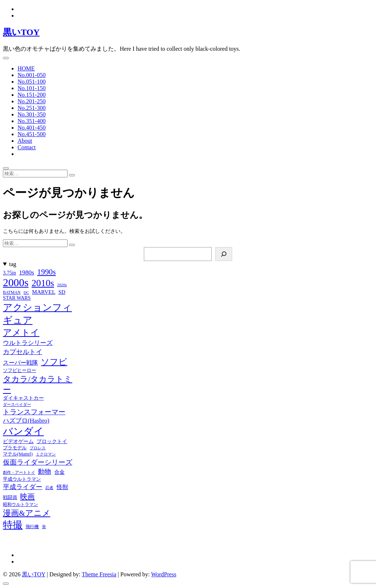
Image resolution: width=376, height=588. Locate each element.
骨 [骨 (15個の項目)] (44, 527)
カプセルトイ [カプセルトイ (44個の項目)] (23, 352)
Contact (27, 147)
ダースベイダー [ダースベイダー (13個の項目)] (17, 405)
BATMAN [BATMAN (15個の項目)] (12, 292)
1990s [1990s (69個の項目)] (47, 272)
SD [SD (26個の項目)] (62, 292)
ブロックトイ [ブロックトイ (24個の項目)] (52, 441)
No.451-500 (32, 134)
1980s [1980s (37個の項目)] (26, 272)
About (25, 141)
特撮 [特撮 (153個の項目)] (13, 525)
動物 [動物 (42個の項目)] (45, 472)
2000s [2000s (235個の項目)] (16, 283)
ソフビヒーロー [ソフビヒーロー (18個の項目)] (20, 370)
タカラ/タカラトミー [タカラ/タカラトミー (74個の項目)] (38, 385)
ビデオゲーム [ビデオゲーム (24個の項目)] (18, 441)
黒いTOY (21, 32)
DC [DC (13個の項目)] (26, 293)
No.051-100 (32, 82)
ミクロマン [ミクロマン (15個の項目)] (46, 454)
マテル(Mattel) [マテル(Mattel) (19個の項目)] (18, 454)
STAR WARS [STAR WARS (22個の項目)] (17, 298)
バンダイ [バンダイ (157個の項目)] (23, 431)
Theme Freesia (99, 574)
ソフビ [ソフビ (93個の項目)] (54, 362)
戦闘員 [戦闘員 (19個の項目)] (10, 497)
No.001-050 (32, 75)
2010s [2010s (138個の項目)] (43, 283)
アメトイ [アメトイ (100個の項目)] (21, 333)
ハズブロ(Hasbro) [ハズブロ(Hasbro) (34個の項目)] (26, 421)
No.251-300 (32, 108)
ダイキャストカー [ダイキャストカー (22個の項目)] (23, 398)
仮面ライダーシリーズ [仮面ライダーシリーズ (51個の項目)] (38, 462)
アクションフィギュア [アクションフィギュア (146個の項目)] (37, 314)
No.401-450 (32, 128)
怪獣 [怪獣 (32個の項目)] (62, 487)
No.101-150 (32, 88)
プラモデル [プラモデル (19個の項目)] (15, 448)
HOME (26, 68)
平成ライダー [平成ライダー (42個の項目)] (23, 487)
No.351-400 (32, 121)
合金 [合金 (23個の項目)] (60, 472)
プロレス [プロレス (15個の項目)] (38, 448)
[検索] (224, 254)
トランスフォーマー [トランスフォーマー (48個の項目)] (34, 412)
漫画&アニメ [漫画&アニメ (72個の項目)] (27, 513)
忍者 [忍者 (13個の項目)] (49, 488)
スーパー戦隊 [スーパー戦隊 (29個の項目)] (20, 363)
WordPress (164, 574)
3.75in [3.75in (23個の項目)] (9, 273)
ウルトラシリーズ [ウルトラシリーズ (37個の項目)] (28, 343)
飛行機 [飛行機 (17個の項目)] (32, 527)
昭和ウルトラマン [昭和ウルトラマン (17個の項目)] (20, 504)
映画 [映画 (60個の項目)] (27, 496)
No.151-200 (32, 95)
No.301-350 (32, 114)
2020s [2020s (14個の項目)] (62, 285)
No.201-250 (32, 101)
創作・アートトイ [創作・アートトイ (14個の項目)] (19, 472)
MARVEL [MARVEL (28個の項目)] (44, 292)
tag (13, 264)
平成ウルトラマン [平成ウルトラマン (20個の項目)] (22, 479)
